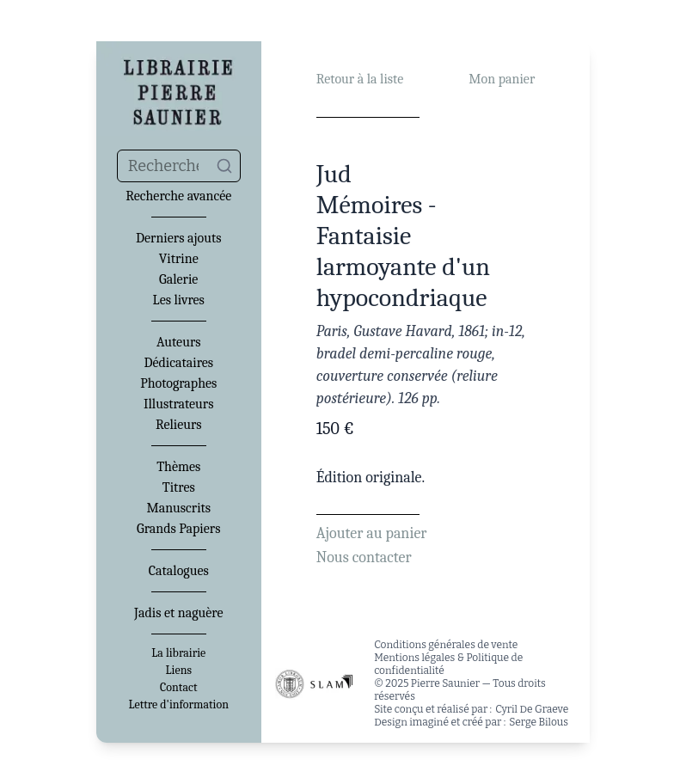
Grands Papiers (178, 529)
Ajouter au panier (372, 533)
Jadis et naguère (178, 613)
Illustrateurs (178, 404)
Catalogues (179, 571)
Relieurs (179, 425)
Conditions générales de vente (446, 645)
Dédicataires (178, 363)
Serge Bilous (539, 722)
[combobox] (179, 166)
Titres (179, 487)
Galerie (178, 279)
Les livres (179, 300)
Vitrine (179, 259)
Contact (178, 688)
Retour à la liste (360, 79)
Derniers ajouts (178, 238)
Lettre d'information (178, 705)
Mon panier (502, 79)
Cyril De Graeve (532, 709)
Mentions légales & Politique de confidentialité (448, 664)
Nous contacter (364, 557)
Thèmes (178, 467)
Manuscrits (178, 508)
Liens (179, 671)
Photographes (178, 383)
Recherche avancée (178, 196)
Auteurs (179, 342)
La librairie (178, 653)
